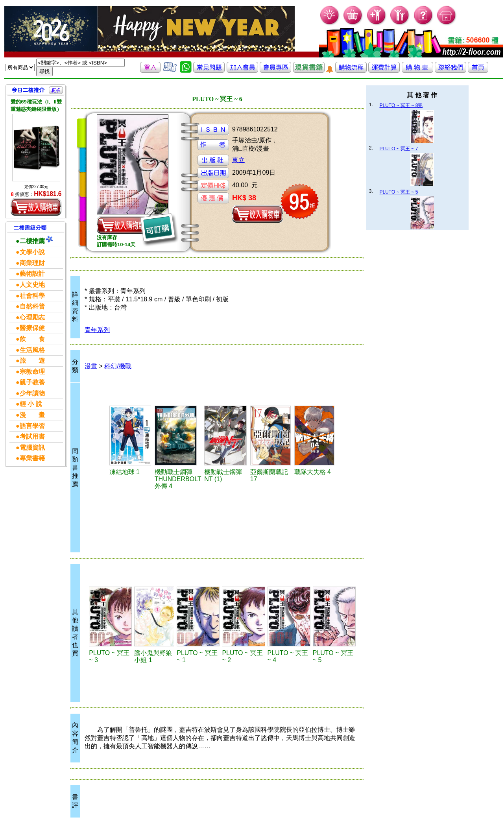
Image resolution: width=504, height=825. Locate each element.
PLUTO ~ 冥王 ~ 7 (399, 149)
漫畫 (91, 366)
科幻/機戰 (118, 366)
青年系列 (97, 330)
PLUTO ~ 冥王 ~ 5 (399, 192)
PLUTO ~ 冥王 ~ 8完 (401, 105)
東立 (238, 160)
